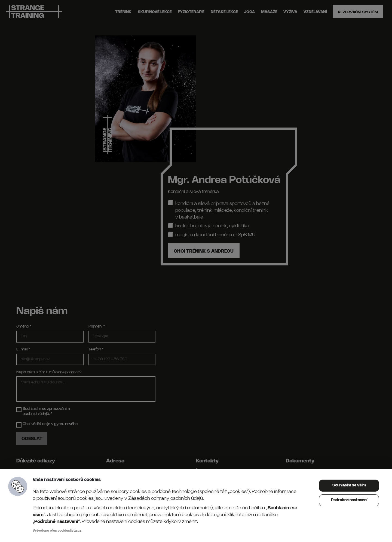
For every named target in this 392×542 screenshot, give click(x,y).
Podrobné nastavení (349, 500)
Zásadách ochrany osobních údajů (166, 499)
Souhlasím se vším (349, 485)
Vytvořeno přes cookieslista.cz (57, 531)
